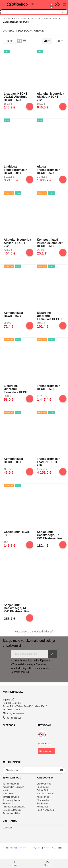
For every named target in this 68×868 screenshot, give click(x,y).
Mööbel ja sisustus (46, 794)
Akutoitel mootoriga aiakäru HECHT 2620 (17, 243)
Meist (5, 790)
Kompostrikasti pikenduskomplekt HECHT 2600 (50, 243)
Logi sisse (8, 828)
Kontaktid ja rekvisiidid (14, 787)
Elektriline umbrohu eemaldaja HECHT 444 (16, 389)
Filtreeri (9, 41)
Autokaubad (43, 803)
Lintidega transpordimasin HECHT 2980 (16, 170)
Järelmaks (8, 803)
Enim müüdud (44, 790)
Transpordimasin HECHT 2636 (49, 388)
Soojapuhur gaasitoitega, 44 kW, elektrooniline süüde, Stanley (17, 608)
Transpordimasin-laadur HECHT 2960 (49, 462)
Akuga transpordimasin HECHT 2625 (49, 170)
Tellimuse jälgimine (12, 800)
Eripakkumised (44, 784)
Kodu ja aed (43, 807)
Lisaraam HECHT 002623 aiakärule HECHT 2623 (16, 97)
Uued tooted (43, 787)
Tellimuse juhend (11, 784)
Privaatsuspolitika (11, 813)
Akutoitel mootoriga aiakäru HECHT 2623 (51, 97)
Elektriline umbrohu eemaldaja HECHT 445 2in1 (50, 316)
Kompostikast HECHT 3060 (13, 460)
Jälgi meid (46, 751)
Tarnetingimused (11, 797)
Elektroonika (43, 800)
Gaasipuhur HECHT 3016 (17, 534)
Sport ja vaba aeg (45, 810)
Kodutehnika (43, 797)
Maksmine (8, 794)
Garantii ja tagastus (12, 810)
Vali (47, 41)
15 (60, 41)
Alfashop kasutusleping (14, 807)
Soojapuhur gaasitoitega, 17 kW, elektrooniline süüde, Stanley (50, 535)
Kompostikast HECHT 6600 (13, 314)
